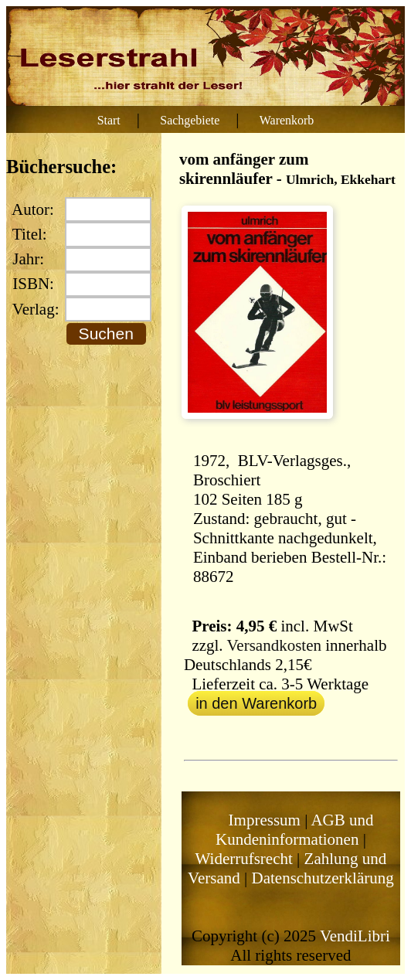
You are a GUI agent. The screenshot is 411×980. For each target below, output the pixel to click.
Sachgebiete (190, 120)
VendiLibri (355, 936)
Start (109, 120)
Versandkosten (273, 645)
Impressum (265, 820)
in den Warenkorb (256, 703)
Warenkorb (287, 120)
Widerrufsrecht (244, 859)
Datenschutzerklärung (322, 878)
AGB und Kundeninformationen (295, 830)
